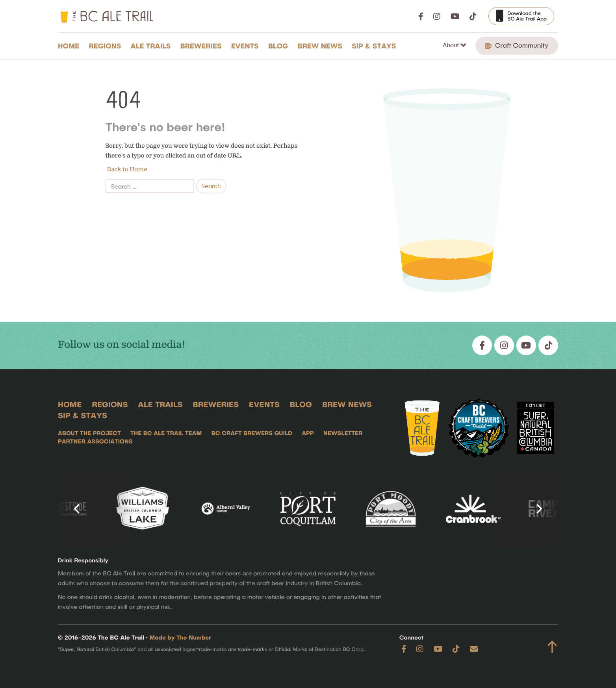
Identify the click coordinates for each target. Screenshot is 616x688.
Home (69, 46)
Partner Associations (95, 441)
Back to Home (126, 170)
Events (245, 46)
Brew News (320, 46)
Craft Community (517, 45)
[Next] (538, 509)
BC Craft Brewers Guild (252, 433)
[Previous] (78, 509)
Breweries (201, 46)
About (452, 45)
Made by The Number (181, 637)
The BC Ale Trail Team (166, 433)
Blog (278, 46)
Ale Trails (151, 46)
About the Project (89, 433)
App (308, 433)
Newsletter (343, 433)
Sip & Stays (374, 46)
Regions (105, 46)
